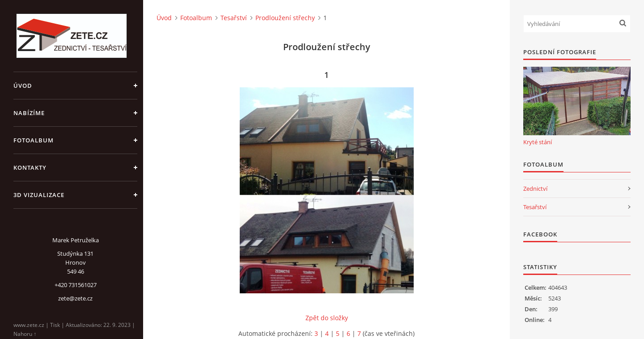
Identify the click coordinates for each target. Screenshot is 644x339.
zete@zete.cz (75, 298)
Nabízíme (29, 113)
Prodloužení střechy (285, 18)
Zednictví (535, 189)
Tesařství (234, 18)
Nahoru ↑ (25, 334)
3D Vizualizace (39, 195)
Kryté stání (538, 142)
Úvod (23, 86)
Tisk (55, 325)
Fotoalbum (34, 140)
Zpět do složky (327, 318)
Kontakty (30, 167)
